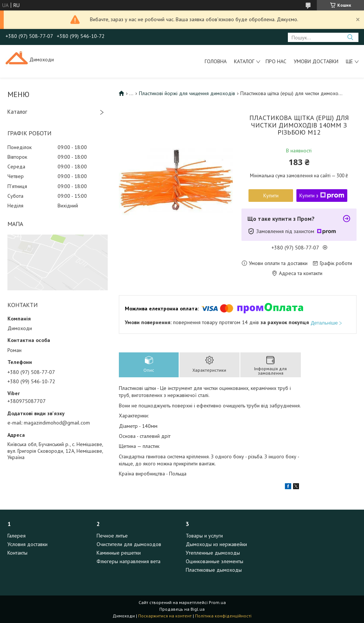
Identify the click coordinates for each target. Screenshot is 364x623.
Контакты (17, 553)
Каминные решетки (119, 553)
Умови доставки (316, 61)
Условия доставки (27, 544)
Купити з (322, 196)
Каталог (244, 61)
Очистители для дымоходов (129, 544)
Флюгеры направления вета (129, 561)
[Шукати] (350, 37)
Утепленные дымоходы (213, 553)
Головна (216, 61)
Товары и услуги (204, 536)
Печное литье (112, 536)
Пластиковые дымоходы (214, 570)
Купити (271, 196)
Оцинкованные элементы (214, 561)
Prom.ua (217, 602)
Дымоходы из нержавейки (216, 544)
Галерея (17, 536)
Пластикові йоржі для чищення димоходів (187, 93)
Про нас (276, 61)
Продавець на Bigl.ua (182, 609)
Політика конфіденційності (223, 616)
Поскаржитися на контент (165, 616)
